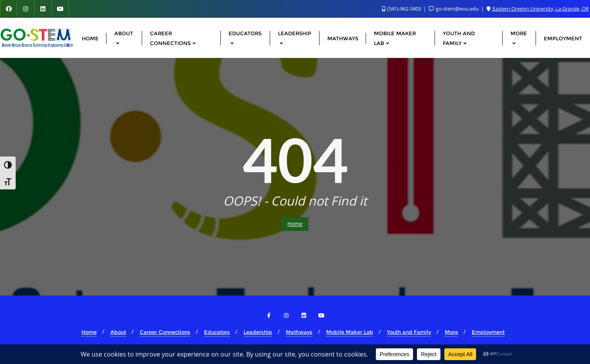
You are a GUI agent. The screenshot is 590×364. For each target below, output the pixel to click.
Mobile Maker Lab (350, 332)
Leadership (258, 332)
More (451, 332)
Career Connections (165, 332)
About (118, 332)
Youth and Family (409, 332)
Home (295, 224)
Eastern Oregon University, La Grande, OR (538, 9)
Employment (488, 332)
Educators (217, 332)
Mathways (299, 332)
